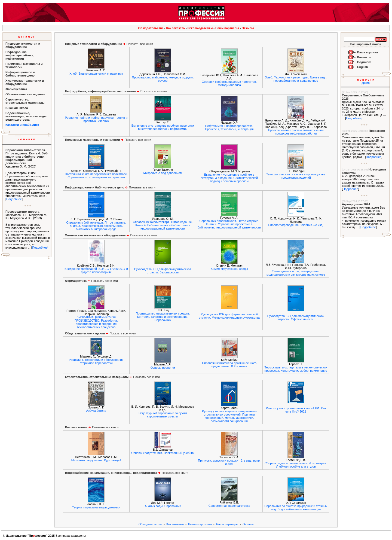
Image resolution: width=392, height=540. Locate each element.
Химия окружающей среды (229, 269)
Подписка (364, 62)
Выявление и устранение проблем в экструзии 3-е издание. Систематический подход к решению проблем (229, 178)
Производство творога (22, 212)
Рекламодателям (200, 28)
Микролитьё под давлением (163, 173)
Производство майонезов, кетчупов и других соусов (163, 79)
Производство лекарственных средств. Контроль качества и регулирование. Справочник (163, 317)
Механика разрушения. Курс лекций (96, 460)
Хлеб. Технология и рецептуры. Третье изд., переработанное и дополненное (296, 79)
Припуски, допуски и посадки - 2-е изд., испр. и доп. (229, 462)
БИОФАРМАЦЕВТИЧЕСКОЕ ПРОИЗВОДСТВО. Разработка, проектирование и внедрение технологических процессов (96, 322)
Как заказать (176, 28)
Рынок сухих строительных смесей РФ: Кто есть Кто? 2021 (296, 410)
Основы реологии (163, 368)
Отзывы (248, 28)
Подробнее (14, 199)
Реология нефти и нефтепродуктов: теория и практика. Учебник (96, 119)
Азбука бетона (96, 411)
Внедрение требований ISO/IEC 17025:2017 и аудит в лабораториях (96, 270)
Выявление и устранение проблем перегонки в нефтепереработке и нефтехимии (163, 127)
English (363, 67)
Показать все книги (109, 44)
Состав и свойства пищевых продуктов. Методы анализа (229, 83)
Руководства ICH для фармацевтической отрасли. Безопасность (163, 271)
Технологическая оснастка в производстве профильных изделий (296, 176)
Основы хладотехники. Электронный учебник (163, 453)
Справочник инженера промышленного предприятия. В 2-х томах (229, 365)
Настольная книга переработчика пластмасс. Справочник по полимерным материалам (96, 176)
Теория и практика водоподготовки (96, 507)
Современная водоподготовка (229, 506)
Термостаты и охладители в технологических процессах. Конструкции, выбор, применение (296, 369)
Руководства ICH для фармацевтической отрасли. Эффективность (296, 318)
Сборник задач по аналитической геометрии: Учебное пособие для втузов (296, 465)
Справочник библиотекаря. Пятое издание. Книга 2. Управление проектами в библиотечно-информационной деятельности (229, 224)
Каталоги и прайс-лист (22, 125)
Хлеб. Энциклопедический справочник (96, 74)
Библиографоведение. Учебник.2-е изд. (296, 225)
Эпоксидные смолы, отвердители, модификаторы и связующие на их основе (296, 273)
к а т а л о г (26, 36)
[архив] (366, 83)
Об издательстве (151, 28)
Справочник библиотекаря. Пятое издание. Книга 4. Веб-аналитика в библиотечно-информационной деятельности (27, 157)
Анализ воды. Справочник (163, 506)
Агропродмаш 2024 (356, 204)
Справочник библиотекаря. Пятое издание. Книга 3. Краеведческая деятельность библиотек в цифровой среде (96, 226)
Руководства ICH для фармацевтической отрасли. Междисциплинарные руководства (229, 316)
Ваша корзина (367, 52)
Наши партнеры (227, 28)
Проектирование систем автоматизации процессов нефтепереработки (296, 132)
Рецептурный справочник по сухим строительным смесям (163, 415)
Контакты (364, 57)
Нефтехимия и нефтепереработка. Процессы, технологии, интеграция (229, 127)
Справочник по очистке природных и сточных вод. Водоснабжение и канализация (296, 508)
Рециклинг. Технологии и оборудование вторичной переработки (96, 361)
